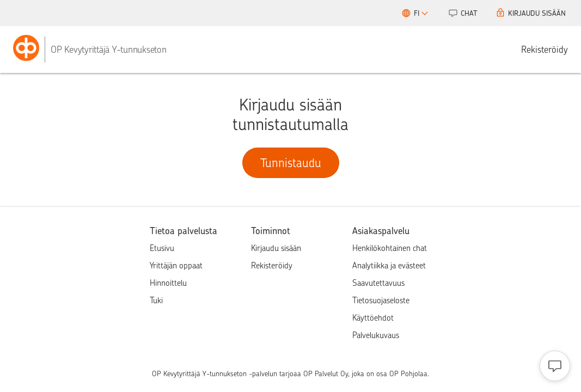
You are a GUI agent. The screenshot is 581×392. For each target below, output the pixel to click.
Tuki (156, 301)
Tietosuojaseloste (381, 301)
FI (420, 15)
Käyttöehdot (373, 318)
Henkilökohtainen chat (390, 248)
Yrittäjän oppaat (176, 266)
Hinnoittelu (168, 283)
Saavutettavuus (378, 283)
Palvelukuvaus (376, 335)
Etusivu (162, 248)
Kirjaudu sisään (276, 248)
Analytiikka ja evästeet (389, 266)
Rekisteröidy (545, 50)
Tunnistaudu (291, 163)
